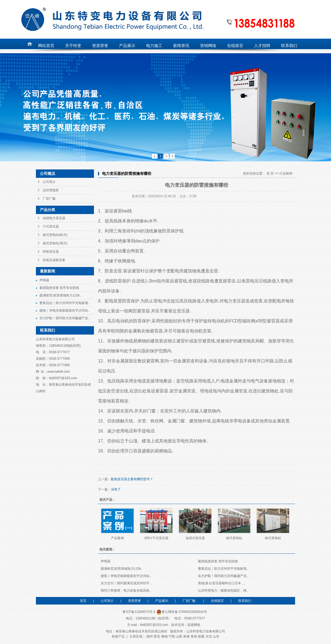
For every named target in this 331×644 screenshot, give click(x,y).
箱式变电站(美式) (55, 243)
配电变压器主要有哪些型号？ (132, 479)
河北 (209, 636)
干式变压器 (51, 226)
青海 (194, 636)
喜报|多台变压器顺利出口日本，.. (222, 583)
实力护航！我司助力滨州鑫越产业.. (65, 318)
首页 (83, 601)
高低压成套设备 (54, 260)
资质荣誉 (134, 601)
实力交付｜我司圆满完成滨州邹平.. (126, 583)
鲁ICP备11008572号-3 (139, 612)
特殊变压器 (51, 252)
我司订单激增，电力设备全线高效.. (126, 590)
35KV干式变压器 (156, 538)
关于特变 (73, 46)
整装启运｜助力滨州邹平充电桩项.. (65, 303)
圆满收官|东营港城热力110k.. (60, 295)
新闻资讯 (181, 46)
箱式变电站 (234, 538)
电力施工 (154, 46)
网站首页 (46, 46)
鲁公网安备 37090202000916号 (182, 612)
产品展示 (162, 601)
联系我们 (245, 601)
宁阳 (172, 636)
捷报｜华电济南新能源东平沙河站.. (65, 311)
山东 (216, 636)
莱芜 (157, 636)
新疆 (201, 636)
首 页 (270, 173)
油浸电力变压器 (54, 218)
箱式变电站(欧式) (55, 235)
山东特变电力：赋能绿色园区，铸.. (223, 590)
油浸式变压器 (195, 538)
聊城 (164, 636)
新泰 (187, 636)
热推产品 (118, 636)
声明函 (44, 280)
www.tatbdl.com (59, 372)
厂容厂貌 (49, 199)
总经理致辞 (51, 190)
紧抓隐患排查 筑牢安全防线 (59, 288)
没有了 (116, 489)
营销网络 (208, 46)
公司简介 (49, 182)
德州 (150, 636)
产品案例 (117, 538)
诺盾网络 (194, 625)
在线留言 (217, 601)
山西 (179, 636)
